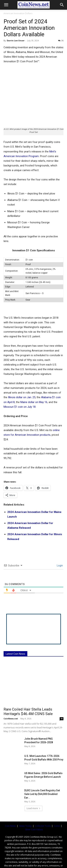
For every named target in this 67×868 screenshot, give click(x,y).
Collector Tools (43, 811)
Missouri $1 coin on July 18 (20, 392)
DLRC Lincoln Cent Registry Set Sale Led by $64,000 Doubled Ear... (42, 779)
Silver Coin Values (34, 814)
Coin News (10, 811)
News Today (25, 811)
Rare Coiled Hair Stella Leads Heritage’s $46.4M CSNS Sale (28, 696)
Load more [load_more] (33, 793)
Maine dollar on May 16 (34, 387)
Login (60, 550)
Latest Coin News (15, 639)
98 (62, 704)
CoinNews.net (11, 703)
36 (61, 40)
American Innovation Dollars (18, 13)
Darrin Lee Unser (16, 40)
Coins (57, 811)
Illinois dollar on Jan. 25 (22, 382)
